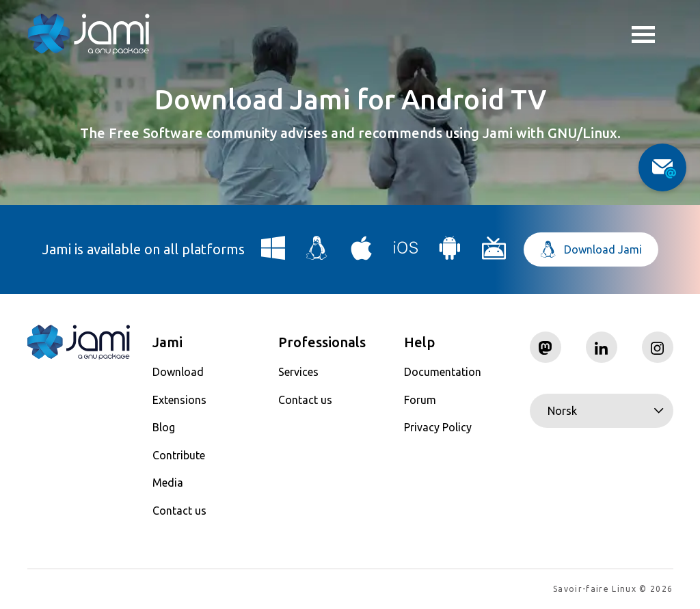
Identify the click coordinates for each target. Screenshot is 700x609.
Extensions (179, 400)
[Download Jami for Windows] (273, 253)
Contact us (179, 511)
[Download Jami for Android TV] (494, 253)
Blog (164, 427)
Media (168, 483)
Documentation (443, 372)
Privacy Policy (438, 427)
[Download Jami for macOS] (362, 253)
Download (178, 372)
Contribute (179, 455)
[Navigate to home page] (89, 34)
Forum (420, 400)
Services (298, 372)
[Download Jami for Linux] (317, 253)
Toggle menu (643, 36)
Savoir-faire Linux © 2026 (613, 589)
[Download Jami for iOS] (406, 253)
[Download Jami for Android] (450, 253)
